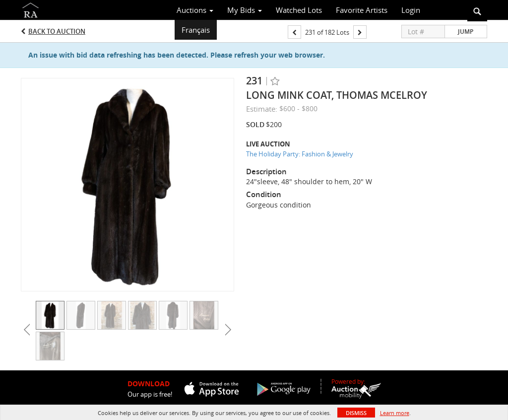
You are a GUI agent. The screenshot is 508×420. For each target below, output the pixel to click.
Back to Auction (57, 31)
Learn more (395, 413)
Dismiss (356, 413)
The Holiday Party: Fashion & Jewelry (300, 154)
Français (196, 30)
